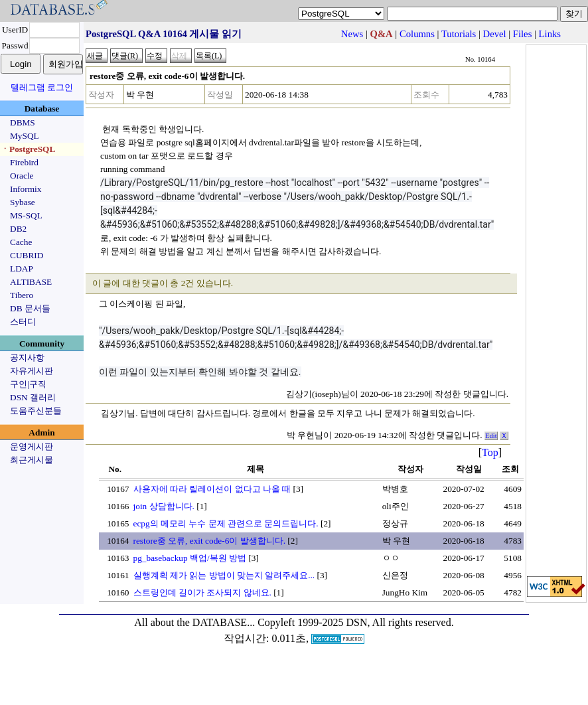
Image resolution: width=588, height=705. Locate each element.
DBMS (23, 122)
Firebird (24, 162)
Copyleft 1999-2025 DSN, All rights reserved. (356, 622)
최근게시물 (32, 460)
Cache (21, 242)
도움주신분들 (36, 411)
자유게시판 (32, 371)
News (352, 34)
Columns (417, 34)
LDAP (22, 269)
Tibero (22, 295)
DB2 (18, 229)
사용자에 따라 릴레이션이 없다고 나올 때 (212, 489)
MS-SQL (26, 215)
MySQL (25, 136)
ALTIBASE (31, 282)
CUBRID (27, 255)
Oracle (22, 176)
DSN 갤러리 (33, 397)
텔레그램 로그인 (42, 87)
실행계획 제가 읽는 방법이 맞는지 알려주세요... (224, 575)
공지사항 (27, 357)
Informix (26, 189)
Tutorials (459, 34)
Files (523, 34)
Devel (495, 34)
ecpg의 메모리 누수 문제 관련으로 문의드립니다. (226, 523)
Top (490, 452)
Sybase (23, 202)
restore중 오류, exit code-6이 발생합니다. (210, 541)
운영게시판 (32, 446)
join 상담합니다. (164, 506)
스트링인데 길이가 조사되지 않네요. (202, 592)
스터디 (23, 322)
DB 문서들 (30, 308)
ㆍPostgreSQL (28, 149)
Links (550, 34)
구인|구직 (28, 384)
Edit (491, 436)
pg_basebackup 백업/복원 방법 (190, 558)
